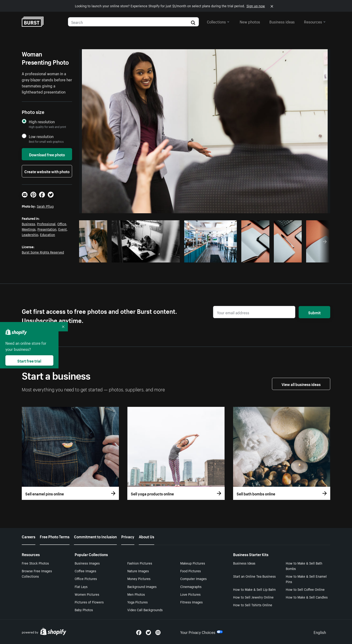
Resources (315, 21)
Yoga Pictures (137, 602)
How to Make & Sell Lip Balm (254, 589)
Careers (29, 536)
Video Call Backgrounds (145, 610)
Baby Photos (84, 610)
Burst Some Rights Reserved (43, 252)
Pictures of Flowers (89, 602)
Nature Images (138, 571)
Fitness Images (191, 602)
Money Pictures (139, 578)
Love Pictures (190, 594)
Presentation (47, 229)
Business (28, 224)
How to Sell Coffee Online (305, 589)
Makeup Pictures (193, 563)
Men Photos (136, 594)
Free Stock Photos (35, 563)
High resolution (42, 122)
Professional (46, 224)
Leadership (30, 234)
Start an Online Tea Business (254, 576)
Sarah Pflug (45, 206)
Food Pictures (191, 571)
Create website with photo (47, 171)
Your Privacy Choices (202, 632)
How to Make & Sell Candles (307, 597)
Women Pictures (87, 594)
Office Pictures (86, 578)
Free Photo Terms (55, 536)
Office (62, 224)
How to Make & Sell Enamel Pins (306, 579)
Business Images (87, 563)
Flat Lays (81, 586)
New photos (250, 21)
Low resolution (41, 136)
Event (62, 229)
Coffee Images (85, 571)
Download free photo (47, 154)
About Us (147, 536)
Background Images (142, 586)
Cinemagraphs (191, 586)
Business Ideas (244, 563)
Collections (218, 21)
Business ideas (282, 21)
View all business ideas (301, 384)
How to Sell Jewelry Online (253, 597)
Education (48, 234)
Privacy (128, 536)
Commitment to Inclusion (95, 536)
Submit (314, 312)
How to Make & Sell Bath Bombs (304, 566)
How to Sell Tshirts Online (253, 605)
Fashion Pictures (140, 563)
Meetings (29, 229)
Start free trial (29, 360)
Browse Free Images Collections (37, 573)
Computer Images (193, 578)
